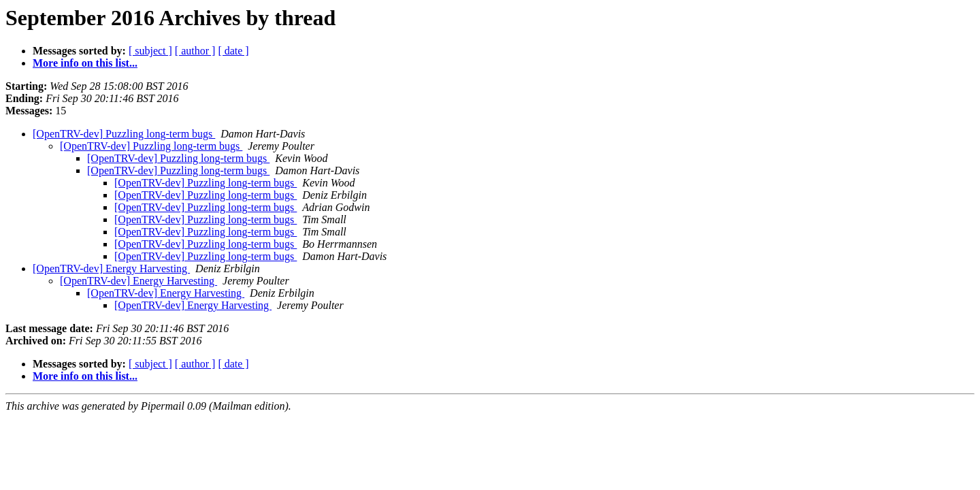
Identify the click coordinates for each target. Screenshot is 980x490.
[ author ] (195, 51)
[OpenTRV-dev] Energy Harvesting (111, 268)
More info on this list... (85, 63)
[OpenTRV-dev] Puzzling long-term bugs (124, 134)
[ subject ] (150, 51)
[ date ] (233, 51)
